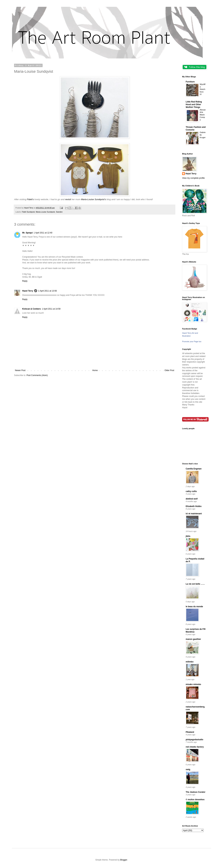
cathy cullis (191, 491)
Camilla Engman (194, 469)
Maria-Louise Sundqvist (45, 212)
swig (188, 769)
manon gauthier (193, 639)
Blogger (124, 860)
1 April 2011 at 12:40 (43, 233)
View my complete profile (193, 178)
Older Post (169, 370)
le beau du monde (194, 607)
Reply (25, 281)
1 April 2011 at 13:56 (47, 291)
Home (95, 370)
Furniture (190, 82)
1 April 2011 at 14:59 (51, 309)
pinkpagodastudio (194, 740)
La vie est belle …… (195, 584)
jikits (188, 536)
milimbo (190, 662)
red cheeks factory (195, 747)
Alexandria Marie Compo (203, 115)
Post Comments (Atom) (37, 375)
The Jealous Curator (196, 792)
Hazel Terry (28, 291)
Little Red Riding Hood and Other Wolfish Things (194, 104)
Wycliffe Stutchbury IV (203, 89)
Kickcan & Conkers (31, 309)
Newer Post (20, 370)
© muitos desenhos (195, 800)
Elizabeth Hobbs (194, 506)
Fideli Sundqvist (28, 212)
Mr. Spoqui (27, 233)
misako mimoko (193, 684)
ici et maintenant (194, 514)
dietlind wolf (192, 499)
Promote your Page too (192, 341)
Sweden (59, 212)
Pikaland (190, 732)
